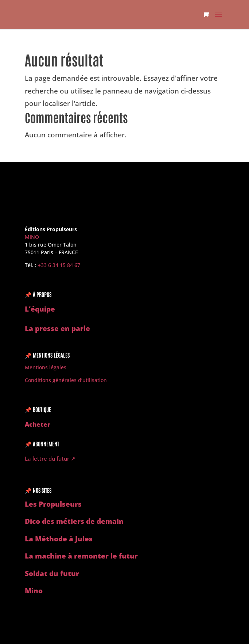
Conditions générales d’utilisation (66, 380)
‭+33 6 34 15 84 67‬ (59, 265)
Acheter (38, 424)
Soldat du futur (52, 573)
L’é (30, 309)
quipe (45, 309)
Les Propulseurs (53, 504)
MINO (32, 237)
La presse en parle (57, 328)
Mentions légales (46, 367)
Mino (34, 591)
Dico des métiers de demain (74, 521)
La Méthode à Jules (59, 539)
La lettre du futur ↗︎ (50, 458)
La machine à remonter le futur (81, 556)
